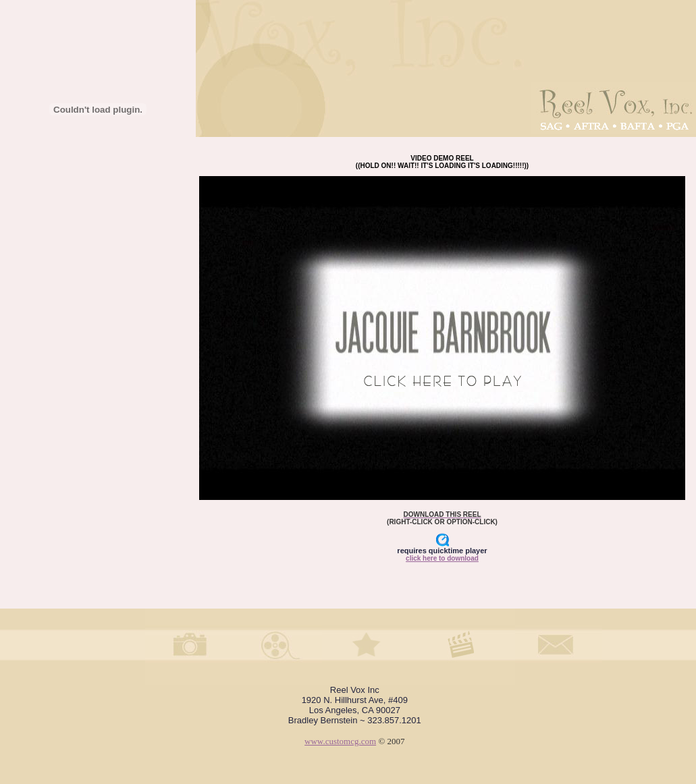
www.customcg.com (340, 741)
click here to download (442, 558)
